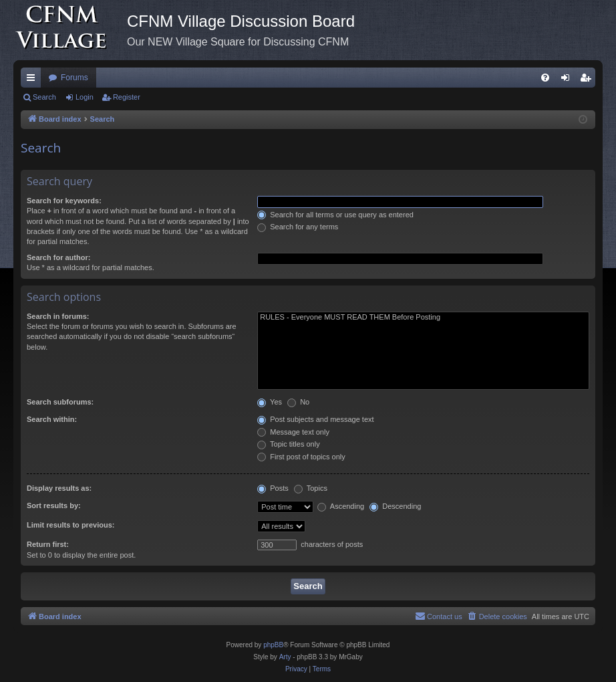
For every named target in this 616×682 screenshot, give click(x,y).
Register (127, 97)
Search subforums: (60, 402)
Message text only (293, 432)
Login (85, 97)
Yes (270, 402)
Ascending (341, 506)
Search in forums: (58, 316)
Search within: (52, 419)
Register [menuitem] (588, 80)
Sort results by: (54, 505)
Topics (311, 488)
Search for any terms (298, 227)
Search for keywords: (64, 201)
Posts (273, 488)
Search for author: (58, 257)
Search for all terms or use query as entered (335, 215)
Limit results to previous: (70, 525)
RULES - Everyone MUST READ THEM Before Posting (423, 318)
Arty (285, 657)
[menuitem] (545, 78)
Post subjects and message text (315, 419)
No (298, 402)
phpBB (273, 645)
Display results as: (59, 488)
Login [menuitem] (568, 80)
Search (44, 97)
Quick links (33, 80)
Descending (395, 506)
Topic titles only (288, 444)
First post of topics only (301, 457)
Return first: (48, 544)
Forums (74, 78)
